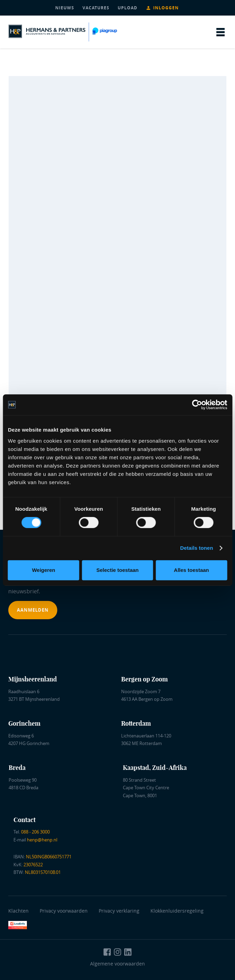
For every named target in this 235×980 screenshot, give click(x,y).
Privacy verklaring (119, 911)
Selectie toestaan (117, 570)
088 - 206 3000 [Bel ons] (35, 832)
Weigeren (44, 570)
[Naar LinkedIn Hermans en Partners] (128, 952)
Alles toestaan (192, 570)
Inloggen (166, 8)
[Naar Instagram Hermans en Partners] (118, 952)
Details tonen (197, 548)
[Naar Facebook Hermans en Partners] (107, 952)
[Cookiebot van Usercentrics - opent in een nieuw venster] (197, 405)
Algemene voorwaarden (117, 964)
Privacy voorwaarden (65, 911)
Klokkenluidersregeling (177, 911)
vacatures (96, 8)
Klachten (18, 911)
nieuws (65, 8)
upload (128, 8)
